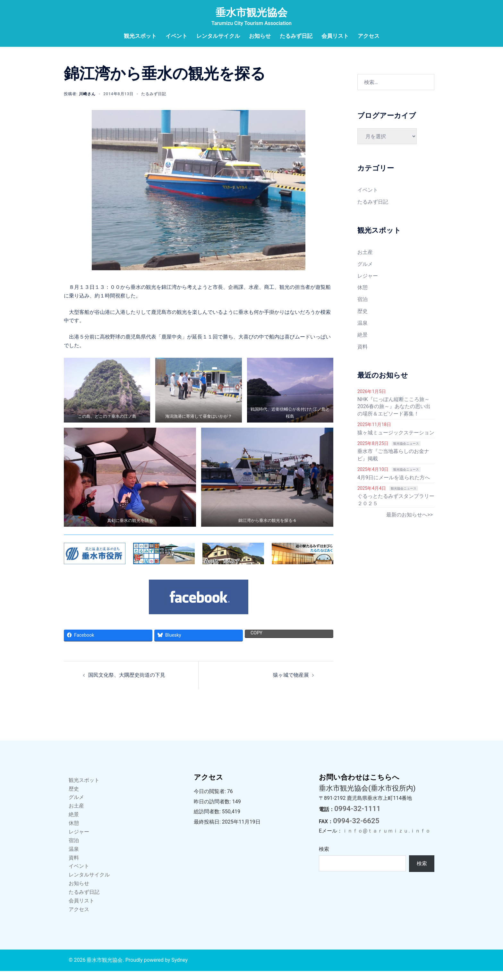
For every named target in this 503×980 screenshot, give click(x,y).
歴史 (362, 320)
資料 (362, 356)
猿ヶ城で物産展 (291, 684)
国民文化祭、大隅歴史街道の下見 (127, 684)
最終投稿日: (208, 831)
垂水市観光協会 (251, 13)
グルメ (365, 273)
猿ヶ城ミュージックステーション (396, 442)
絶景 (362, 344)
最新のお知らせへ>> (409, 524)
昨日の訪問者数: (213, 811)
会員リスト (335, 36)
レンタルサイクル (218, 36)
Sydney (179, 969)
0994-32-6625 (356, 830)
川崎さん (87, 103)
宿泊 (362, 308)
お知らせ (260, 36)
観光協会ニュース (406, 452)
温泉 (362, 332)
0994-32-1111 (357, 817)
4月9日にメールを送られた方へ (394, 486)
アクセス (369, 36)
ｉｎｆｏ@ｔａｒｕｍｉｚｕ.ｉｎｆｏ (386, 840)
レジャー (368, 285)
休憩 (362, 296)
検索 (324, 858)
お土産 (365, 261)
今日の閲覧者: (210, 800)
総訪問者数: (208, 821)
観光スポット (140, 36)
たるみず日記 (296, 36)
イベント (176, 36)
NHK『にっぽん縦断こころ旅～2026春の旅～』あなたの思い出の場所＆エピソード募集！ (394, 415)
